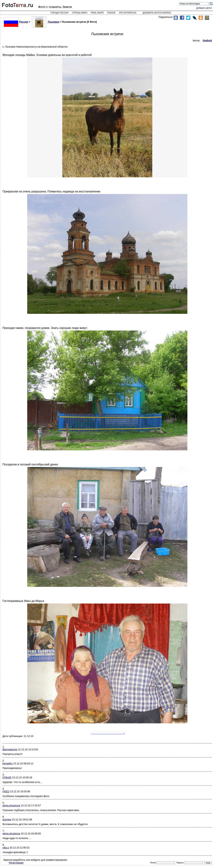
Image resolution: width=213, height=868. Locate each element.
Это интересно (128, 13)
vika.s (6, 848)
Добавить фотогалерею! (157, 13)
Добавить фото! (204, 8)
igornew (7, 820)
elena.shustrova (11, 806)
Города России (60, 13)
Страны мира (80, 13)
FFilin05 (7, 777)
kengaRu (7, 763)
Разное (111, 13)
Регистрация (16, 863)
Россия (16, 22)
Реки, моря (97, 13)
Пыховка (45, 22)
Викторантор (10, 749)
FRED (6, 791)
